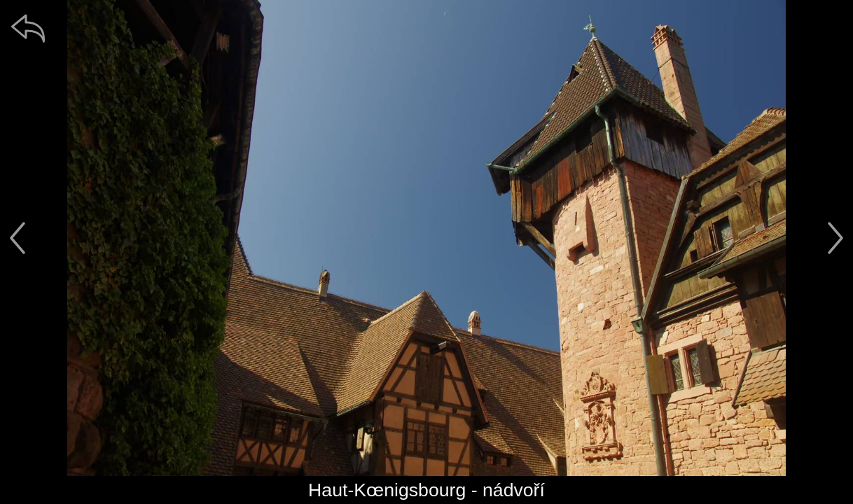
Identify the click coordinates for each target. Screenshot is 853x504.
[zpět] (28, 28)
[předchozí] (18, 238)
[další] (835, 238)
